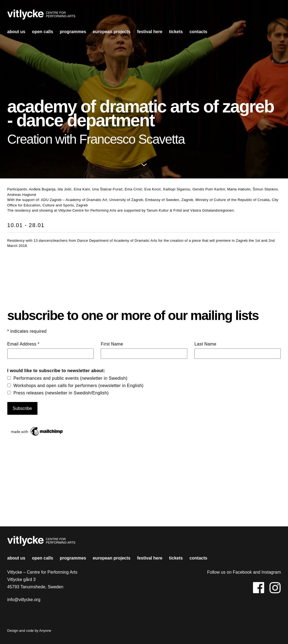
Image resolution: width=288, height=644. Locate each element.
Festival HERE (150, 32)
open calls (43, 32)
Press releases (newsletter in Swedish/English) (61, 393)
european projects (112, 32)
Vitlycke (41, 16)
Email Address (23, 344)
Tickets (176, 32)
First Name (112, 344)
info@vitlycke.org (24, 600)
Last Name (205, 344)
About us (16, 32)
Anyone (45, 631)
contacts (198, 32)
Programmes (73, 32)
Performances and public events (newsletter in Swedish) (71, 378)
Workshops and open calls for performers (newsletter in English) (79, 386)
